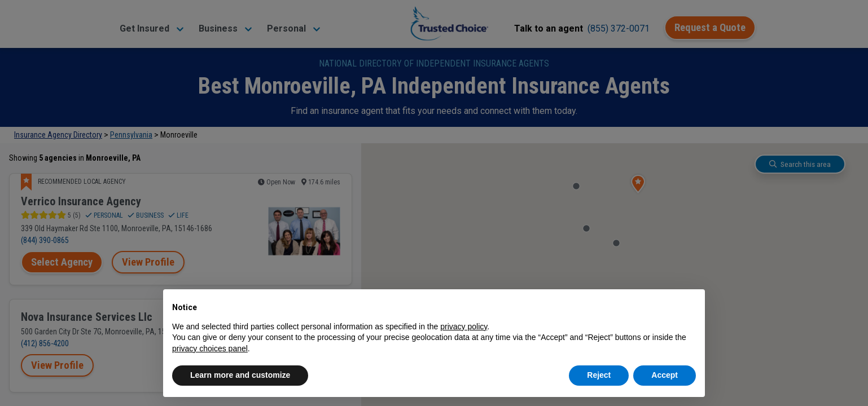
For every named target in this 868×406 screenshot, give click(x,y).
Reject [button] (599, 375)
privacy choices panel (210, 348)
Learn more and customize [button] (240, 375)
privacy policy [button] (464, 326)
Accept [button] (665, 375)
